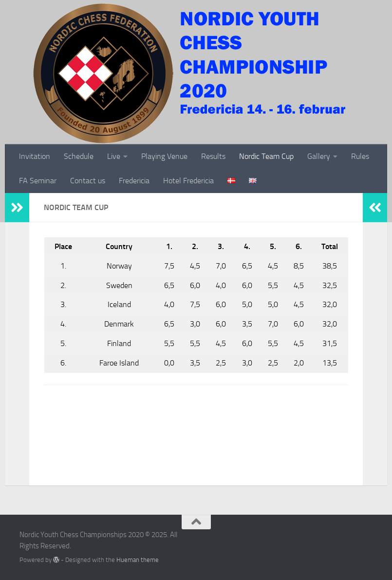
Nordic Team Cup (266, 156)
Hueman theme (138, 560)
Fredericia (134, 181)
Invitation (35, 156)
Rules (360, 156)
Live (114, 156)
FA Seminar (38, 181)
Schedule (79, 156)
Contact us (88, 181)
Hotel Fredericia (188, 181)
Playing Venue (164, 156)
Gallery (319, 156)
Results (213, 156)
